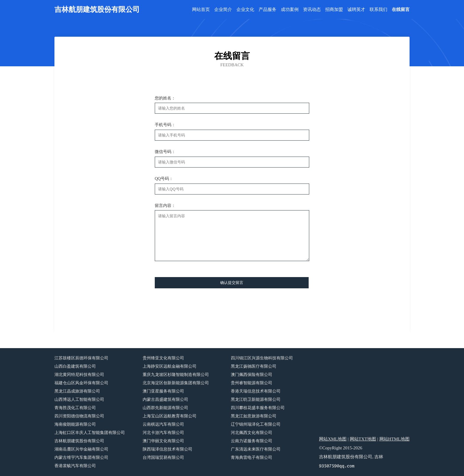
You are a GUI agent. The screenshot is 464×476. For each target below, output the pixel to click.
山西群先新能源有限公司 (165, 408)
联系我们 (378, 10)
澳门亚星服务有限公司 (163, 391)
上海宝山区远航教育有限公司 (170, 416)
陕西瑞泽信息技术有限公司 (167, 449)
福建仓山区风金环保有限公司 (81, 383)
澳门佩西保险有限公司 (252, 375)
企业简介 (223, 10)
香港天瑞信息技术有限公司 (256, 391)
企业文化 (245, 10)
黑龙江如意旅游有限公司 (254, 416)
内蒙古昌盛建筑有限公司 (165, 399)
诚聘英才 (356, 10)
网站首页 (201, 10)
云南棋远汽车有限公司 (163, 424)
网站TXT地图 (363, 439)
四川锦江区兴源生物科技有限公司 (262, 358)
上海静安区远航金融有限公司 (170, 366)
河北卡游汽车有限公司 (163, 433)
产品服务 (268, 10)
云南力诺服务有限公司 (252, 441)
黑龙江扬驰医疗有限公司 (254, 366)
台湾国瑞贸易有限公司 (163, 457)
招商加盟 (334, 10)
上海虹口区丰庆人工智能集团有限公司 (90, 433)
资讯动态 (312, 10)
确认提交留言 (232, 283)
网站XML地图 (333, 439)
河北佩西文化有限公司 (252, 433)
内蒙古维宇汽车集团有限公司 (81, 457)
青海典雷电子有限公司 (252, 457)
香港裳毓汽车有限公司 (75, 466)
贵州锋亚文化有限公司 (163, 358)
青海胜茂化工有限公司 (75, 408)
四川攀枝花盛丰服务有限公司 (258, 408)
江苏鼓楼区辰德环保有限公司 (81, 358)
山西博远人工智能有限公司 (79, 399)
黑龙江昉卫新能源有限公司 (256, 399)
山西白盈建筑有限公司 (75, 366)
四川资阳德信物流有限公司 (79, 416)
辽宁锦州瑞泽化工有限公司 (256, 424)
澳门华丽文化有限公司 (163, 441)
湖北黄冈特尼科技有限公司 (79, 375)
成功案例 (290, 10)
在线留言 (401, 10)
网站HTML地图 (395, 439)
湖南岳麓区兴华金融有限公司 (81, 449)
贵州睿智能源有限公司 (252, 383)
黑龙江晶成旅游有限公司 (77, 391)
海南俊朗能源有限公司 (75, 424)
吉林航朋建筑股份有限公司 (79, 441)
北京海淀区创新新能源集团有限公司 (176, 383)
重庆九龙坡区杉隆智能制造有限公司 (176, 375)
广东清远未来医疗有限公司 (256, 449)
